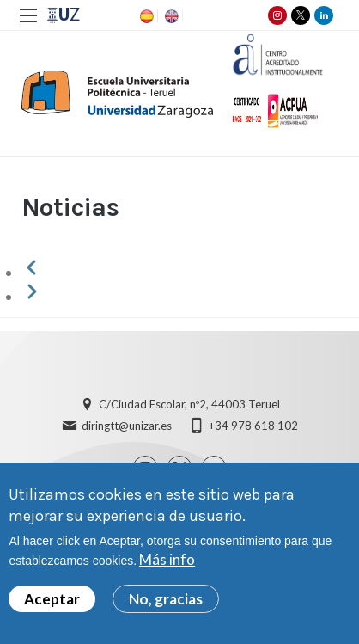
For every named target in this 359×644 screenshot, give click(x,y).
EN (170, 16)
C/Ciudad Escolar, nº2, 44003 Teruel (189, 404)
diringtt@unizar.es (127, 426)
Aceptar (52, 602)
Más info (167, 563)
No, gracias (166, 602)
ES (145, 16)
